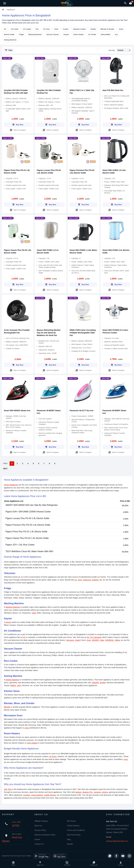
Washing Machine (35, 34)
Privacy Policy (40, 830)
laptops (78, 792)
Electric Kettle (9, 34)
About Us (38, 826)
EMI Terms (71, 821)
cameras (97, 792)
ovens (27, 728)
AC (5, 29)
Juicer (121, 29)
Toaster (93, 29)
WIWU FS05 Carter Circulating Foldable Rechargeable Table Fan (83, 333)
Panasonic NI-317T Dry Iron (82, 411)
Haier (34, 613)
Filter (9, 50)
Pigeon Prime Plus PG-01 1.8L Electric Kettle (26, 532)
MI (101, 580)
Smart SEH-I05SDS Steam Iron (17, 411)
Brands (70, 844)
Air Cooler (15, 29)
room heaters (32, 743)
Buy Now (18, 124)
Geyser (66, 34)
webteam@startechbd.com (117, 841)
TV (22, 577)
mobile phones (50, 795)
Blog (69, 839)
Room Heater (79, 34)
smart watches (37, 795)
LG (76, 580)
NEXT (5, 469)
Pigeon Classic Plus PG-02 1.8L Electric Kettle (27, 538)
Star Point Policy (74, 835)
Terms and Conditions (76, 830)
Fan (37, 29)
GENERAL (109, 640)
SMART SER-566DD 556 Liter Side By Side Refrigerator (32, 505)
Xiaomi (78, 640)
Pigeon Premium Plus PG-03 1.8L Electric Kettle (28, 525)
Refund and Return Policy (45, 835)
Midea (117, 640)
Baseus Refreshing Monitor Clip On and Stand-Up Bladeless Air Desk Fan (49, 333)
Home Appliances (11, 485)
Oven (56, 29)
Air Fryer (46, 29)
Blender (7, 707)
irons (126, 759)
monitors (27, 795)
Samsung (87, 580)
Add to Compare (18, 130)
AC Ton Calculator (94, 637)
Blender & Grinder (107, 29)
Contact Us (39, 844)
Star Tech (8, 789)
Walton (13, 685)
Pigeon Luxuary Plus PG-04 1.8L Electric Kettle (27, 518)
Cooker (66, 29)
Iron (116, 34)
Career (37, 839)
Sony (80, 580)
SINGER (95, 640)
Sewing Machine (10, 40)
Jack (19, 685)
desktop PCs (88, 792)
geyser (8, 622)
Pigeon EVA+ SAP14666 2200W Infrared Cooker (28, 512)
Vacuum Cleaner (53, 34)
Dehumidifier (106, 34)
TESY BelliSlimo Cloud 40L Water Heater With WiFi (29, 551)
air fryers (53, 756)
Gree (89, 640)
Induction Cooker (79, 29)
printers (105, 792)
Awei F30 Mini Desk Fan (113, 90)
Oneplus (95, 580)
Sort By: (112, 50)
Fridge (21, 34)
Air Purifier (92, 34)
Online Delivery (73, 826)
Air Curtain (27, 29)
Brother (103, 683)
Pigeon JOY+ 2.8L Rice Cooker (20, 545)
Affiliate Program (41, 821)
